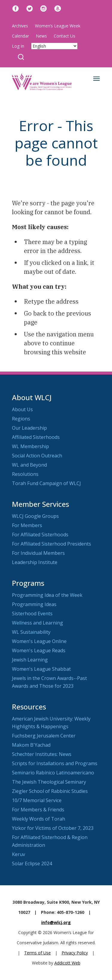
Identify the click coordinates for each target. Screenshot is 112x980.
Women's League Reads (39, 650)
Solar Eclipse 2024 (32, 863)
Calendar (20, 36)
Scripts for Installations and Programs (55, 763)
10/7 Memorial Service (37, 800)
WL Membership (30, 446)
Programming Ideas (34, 604)
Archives (20, 26)
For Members (27, 525)
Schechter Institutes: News (42, 754)
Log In (18, 46)
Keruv (19, 854)
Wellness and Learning (37, 623)
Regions (21, 419)
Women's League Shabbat (41, 669)
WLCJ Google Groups (35, 516)
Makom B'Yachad (31, 745)
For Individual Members (38, 553)
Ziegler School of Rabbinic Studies (50, 791)
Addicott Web (67, 963)
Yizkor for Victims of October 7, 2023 (53, 828)
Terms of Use (37, 953)
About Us (22, 409)
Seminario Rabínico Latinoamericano (53, 773)
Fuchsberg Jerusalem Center (44, 736)
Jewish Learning (30, 660)
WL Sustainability (31, 632)
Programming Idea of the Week (47, 595)
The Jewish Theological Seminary (49, 782)
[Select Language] (54, 46)
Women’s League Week (58, 26)
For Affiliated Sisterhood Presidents (52, 544)
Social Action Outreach (37, 456)
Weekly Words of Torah (39, 819)
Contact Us (65, 36)
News (41, 36)
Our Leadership (29, 428)
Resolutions (25, 474)
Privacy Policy (75, 953)
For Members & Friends (38, 810)
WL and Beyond (29, 465)
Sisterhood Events (32, 614)
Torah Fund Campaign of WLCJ (46, 483)
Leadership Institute (35, 562)
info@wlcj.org (56, 922)
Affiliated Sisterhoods (36, 437)
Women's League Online (39, 641)
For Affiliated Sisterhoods (40, 535)
